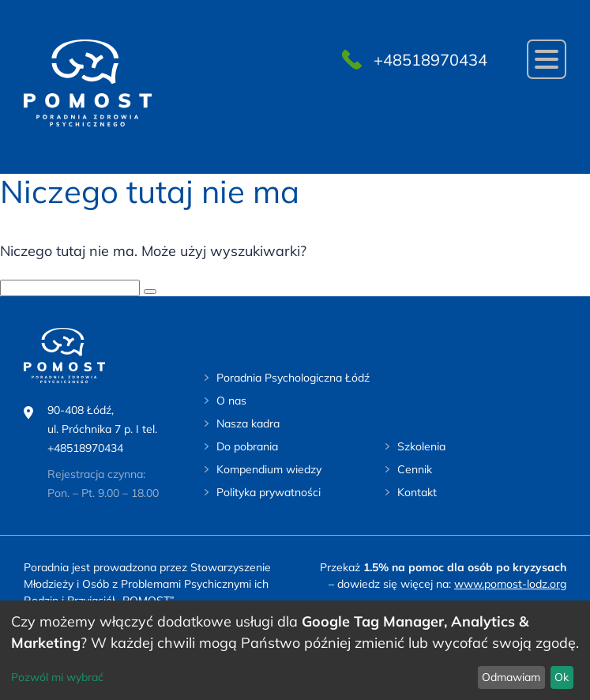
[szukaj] (150, 292)
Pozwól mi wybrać (57, 677)
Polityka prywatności (269, 492)
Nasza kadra (248, 423)
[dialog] (295, 650)
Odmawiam (511, 677)
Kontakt (417, 492)
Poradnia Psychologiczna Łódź (293, 378)
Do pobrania (247, 446)
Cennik (415, 469)
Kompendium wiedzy (269, 469)
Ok (562, 677)
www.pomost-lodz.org (510, 584)
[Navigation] (547, 59)
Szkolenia (421, 446)
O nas (231, 401)
